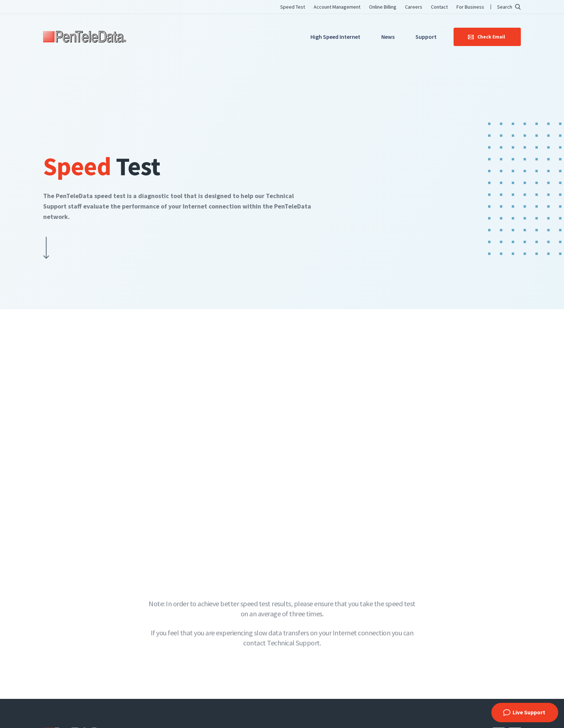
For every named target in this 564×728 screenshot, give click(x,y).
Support (426, 37)
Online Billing (383, 7)
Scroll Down (46, 249)
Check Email (491, 37)
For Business (470, 7)
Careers (414, 7)
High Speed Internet (335, 37)
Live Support (529, 712)
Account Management (337, 7)
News (388, 37)
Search (505, 7)
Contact (439, 7)
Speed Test (293, 7)
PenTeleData (85, 37)
